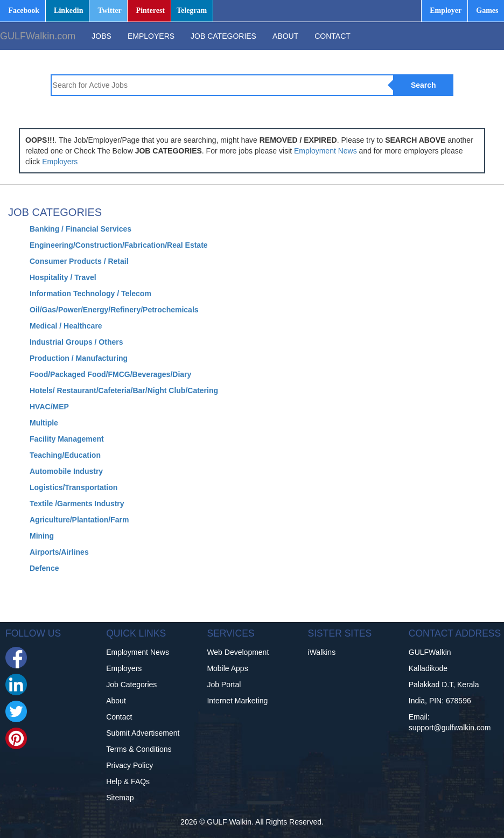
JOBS (101, 36)
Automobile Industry (66, 471)
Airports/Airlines (59, 552)
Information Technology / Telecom (90, 294)
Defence (44, 568)
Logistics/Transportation (73, 487)
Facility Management (67, 439)
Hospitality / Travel (63, 277)
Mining (42, 536)
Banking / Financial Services (80, 229)
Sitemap (120, 798)
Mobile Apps (227, 668)
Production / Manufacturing (79, 358)
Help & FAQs (128, 781)
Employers (60, 162)
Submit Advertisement (143, 733)
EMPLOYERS (151, 36)
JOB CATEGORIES (223, 36)
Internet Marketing (237, 701)
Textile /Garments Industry (77, 504)
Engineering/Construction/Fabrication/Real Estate (119, 245)
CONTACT (332, 36)
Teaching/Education (65, 455)
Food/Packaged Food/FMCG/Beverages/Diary (110, 374)
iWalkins (322, 652)
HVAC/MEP (49, 407)
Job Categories (131, 685)
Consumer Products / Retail (79, 261)
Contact (119, 717)
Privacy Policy (129, 765)
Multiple (44, 423)
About (116, 701)
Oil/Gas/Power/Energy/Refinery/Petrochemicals (114, 310)
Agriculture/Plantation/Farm (79, 520)
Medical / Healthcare (66, 326)
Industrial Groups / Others (76, 342)
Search (423, 85)
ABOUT (285, 36)
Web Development (238, 652)
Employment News (325, 151)
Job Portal (224, 685)
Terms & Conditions (139, 749)
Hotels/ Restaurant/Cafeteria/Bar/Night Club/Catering (124, 390)
